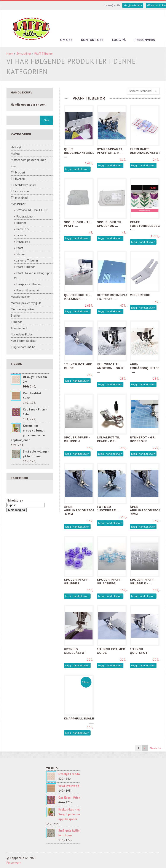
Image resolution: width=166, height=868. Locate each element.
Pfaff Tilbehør (44, 54)
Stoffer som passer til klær (28, 160)
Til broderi (18, 172)
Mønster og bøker (22, 309)
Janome (21, 235)
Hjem (10, 54)
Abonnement (19, 328)
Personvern (145, 40)
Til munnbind (19, 198)
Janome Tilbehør (27, 260)
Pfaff (20, 248)
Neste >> (156, 748)
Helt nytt (16, 147)
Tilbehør (16, 322)
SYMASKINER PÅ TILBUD (32, 210)
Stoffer (15, 315)
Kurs (14, 166)
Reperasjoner (25, 216)
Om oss (66, 40)
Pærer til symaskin (28, 290)
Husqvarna (23, 242)
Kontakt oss (92, 40)
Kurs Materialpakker (24, 341)
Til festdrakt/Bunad (23, 185)
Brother (21, 223)
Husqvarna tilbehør (29, 284)
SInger (21, 254)
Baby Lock (23, 229)
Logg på (119, 40)
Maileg (15, 154)
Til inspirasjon (20, 191)
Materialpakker (20, 297)
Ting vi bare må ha (23, 347)
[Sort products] (143, 91)
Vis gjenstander (133, 5)
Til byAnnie (18, 179)
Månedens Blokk (21, 334)
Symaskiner (24, 54)
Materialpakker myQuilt (26, 303)
